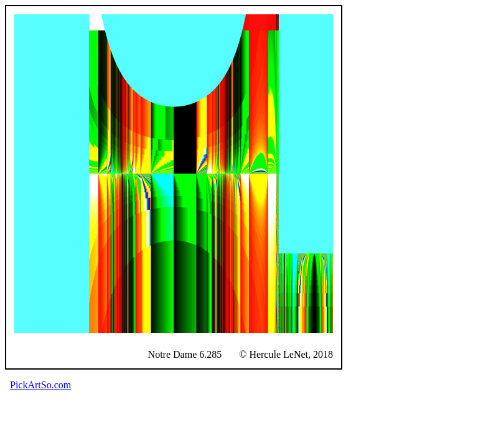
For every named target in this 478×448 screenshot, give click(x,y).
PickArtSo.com (40, 385)
